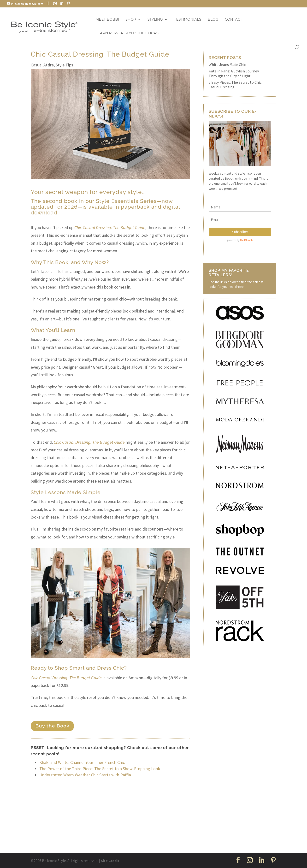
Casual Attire (42, 65)
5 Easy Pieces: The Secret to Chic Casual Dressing (235, 85)
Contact (233, 20)
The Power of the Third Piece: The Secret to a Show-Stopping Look (100, 769)
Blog (213, 20)
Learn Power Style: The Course (128, 33)
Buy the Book (52, 726)
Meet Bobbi (107, 20)
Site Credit (110, 861)
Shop (131, 20)
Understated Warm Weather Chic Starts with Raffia (85, 775)
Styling (155, 20)
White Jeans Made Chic (227, 65)
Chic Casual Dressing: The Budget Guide (89, 442)
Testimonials (188, 20)
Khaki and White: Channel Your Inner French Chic (82, 762)
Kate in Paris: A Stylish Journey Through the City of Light (234, 73)
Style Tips (64, 65)
